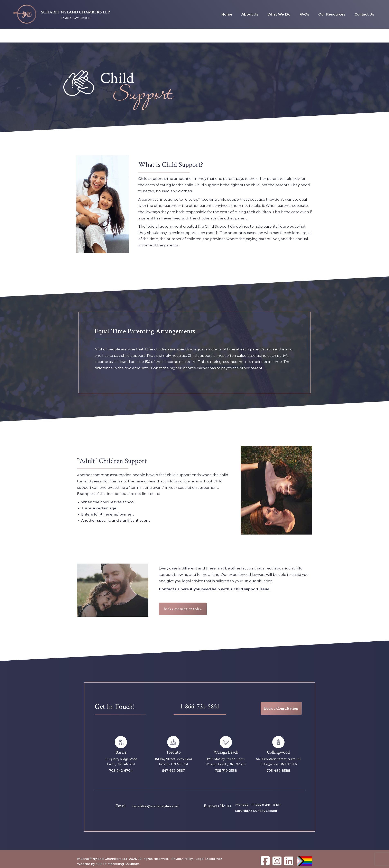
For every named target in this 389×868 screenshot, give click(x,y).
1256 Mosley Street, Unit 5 (226, 759)
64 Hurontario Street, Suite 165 (279, 759)
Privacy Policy (182, 859)
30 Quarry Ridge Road (121, 759)
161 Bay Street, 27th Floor (173, 759)
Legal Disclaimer (209, 859)
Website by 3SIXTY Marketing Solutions (108, 864)
